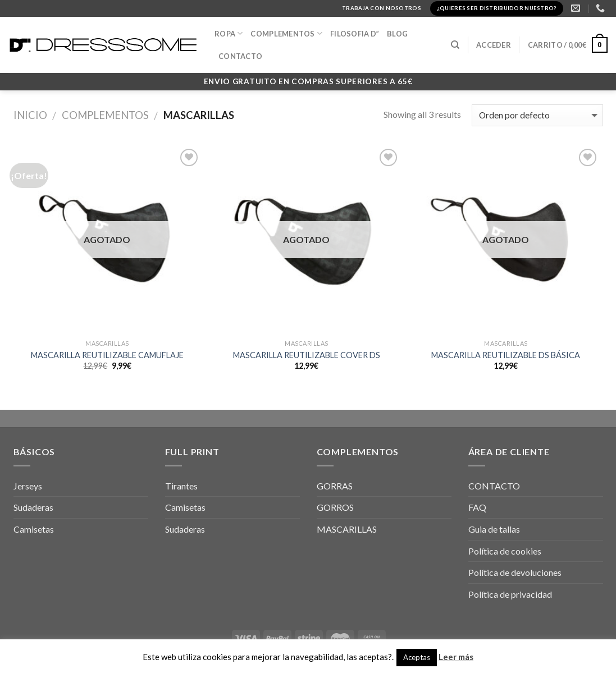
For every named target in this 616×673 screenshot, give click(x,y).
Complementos (105, 115)
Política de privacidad (510, 594)
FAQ (477, 507)
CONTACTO (240, 56)
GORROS (335, 507)
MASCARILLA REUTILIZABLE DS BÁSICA (506, 355)
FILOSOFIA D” (355, 34)
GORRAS (335, 486)
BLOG (397, 34)
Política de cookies (505, 551)
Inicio (30, 115)
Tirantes (181, 486)
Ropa (229, 33)
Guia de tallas (494, 529)
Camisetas (34, 529)
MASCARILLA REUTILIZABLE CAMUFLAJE (107, 355)
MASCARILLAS (347, 529)
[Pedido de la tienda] (537, 115)
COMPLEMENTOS (286, 33)
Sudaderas (33, 507)
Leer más (456, 657)
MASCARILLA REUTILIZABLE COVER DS (307, 355)
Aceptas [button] (417, 657)
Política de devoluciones (515, 572)
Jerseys (28, 486)
